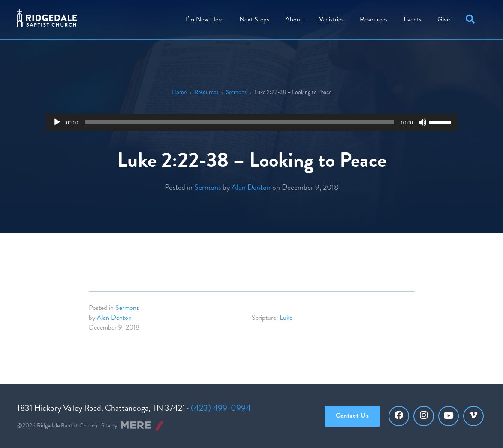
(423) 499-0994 (221, 408)
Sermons (236, 92)
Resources (374, 19)
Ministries (331, 19)
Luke (286, 318)
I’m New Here (205, 19)
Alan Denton (251, 187)
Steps (254, 19)
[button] (472, 20)
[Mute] (422, 122)
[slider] (239, 122)
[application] (252, 122)
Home (179, 92)
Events (413, 19)
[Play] (57, 122)
